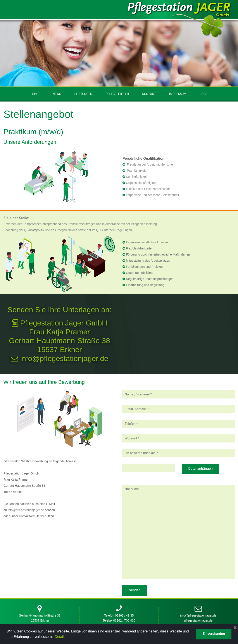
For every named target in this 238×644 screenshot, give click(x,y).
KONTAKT (149, 94)
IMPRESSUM (178, 94)
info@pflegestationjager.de (59, 358)
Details (60, 637)
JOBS (204, 94)
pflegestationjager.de (198, 411)
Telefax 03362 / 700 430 (119, 411)
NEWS (57, 94)
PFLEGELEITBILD (117, 94)
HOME (35, 94)
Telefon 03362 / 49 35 (119, 407)
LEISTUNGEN (83, 94)
